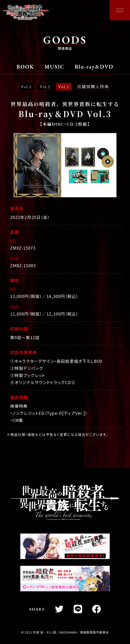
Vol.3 (64, 87)
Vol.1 (26, 87)
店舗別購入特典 (93, 87)
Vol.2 (45, 87)
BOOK (25, 67)
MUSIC (54, 67)
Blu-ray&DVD (94, 67)
